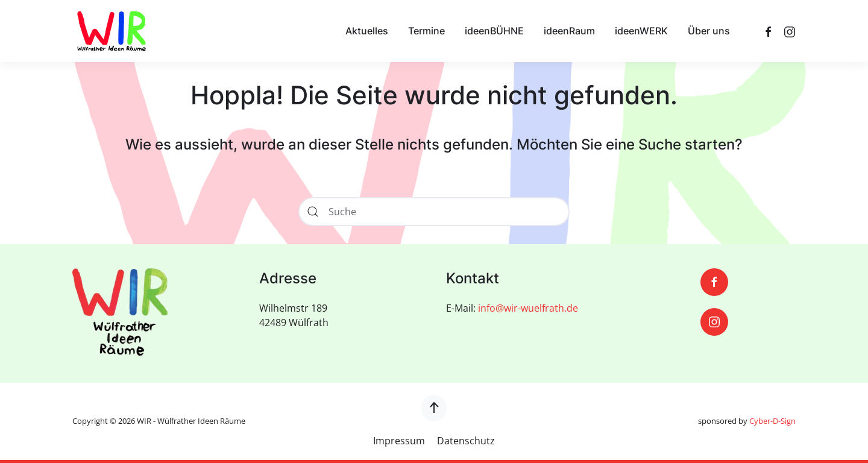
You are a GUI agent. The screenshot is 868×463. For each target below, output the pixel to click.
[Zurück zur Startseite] (112, 31)
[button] (434, 408)
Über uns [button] (709, 31)
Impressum (399, 441)
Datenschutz (466, 441)
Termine (426, 31)
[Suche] (434, 212)
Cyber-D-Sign (772, 421)
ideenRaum (569, 31)
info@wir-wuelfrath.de (528, 308)
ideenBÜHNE (494, 31)
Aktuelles (367, 31)
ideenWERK (641, 31)
